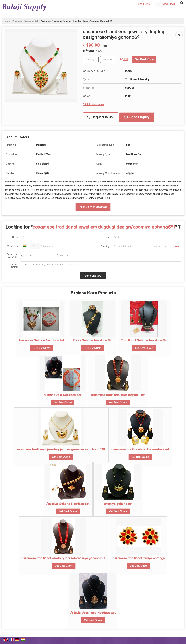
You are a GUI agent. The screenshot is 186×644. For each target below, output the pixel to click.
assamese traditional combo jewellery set (140, 449)
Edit (124, 60)
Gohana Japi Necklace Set (63, 395)
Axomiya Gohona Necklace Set (68, 504)
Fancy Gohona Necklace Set (92, 341)
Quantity (105, 246)
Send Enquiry (137, 117)
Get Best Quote (41, 348)
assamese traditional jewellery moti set (118, 395)
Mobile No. (13, 246)
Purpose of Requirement (12, 256)
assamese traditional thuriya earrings (139, 558)
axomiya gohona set (118, 504)
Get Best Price (144, 59)
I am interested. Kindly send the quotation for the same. (101, 266)
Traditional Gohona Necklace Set (144, 341)
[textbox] (108, 60)
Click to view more (93, 105)
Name (15, 237)
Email (107, 237)
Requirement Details (12, 266)
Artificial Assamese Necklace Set (93, 613)
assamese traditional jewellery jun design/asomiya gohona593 (61, 449)
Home (7, 21)
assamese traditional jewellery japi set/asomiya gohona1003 (64, 558)
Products (17, 21)
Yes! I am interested (93, 207)
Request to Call (101, 117)
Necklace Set (31, 21)
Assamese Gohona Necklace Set (41, 341)
